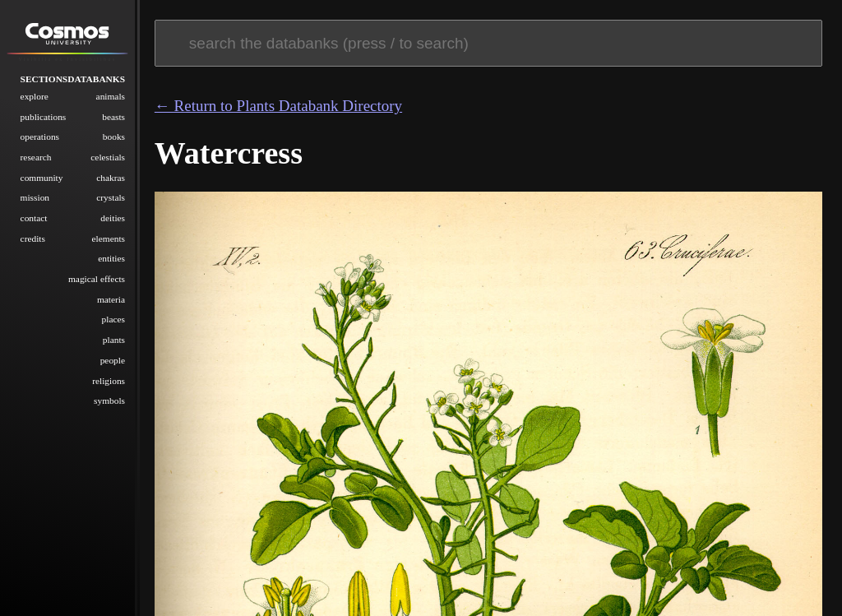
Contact (34, 217)
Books (114, 137)
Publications (44, 116)
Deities (113, 217)
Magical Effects (97, 278)
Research (36, 156)
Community (42, 177)
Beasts (113, 116)
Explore (35, 95)
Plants (114, 340)
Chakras (111, 177)
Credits (33, 238)
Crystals (111, 197)
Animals (111, 95)
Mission (35, 197)
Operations (40, 137)
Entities (111, 258)
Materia (111, 299)
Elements (109, 238)
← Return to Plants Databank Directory (278, 106)
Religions (109, 380)
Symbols (109, 401)
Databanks (96, 78)
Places (113, 319)
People (113, 359)
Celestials (108, 156)
